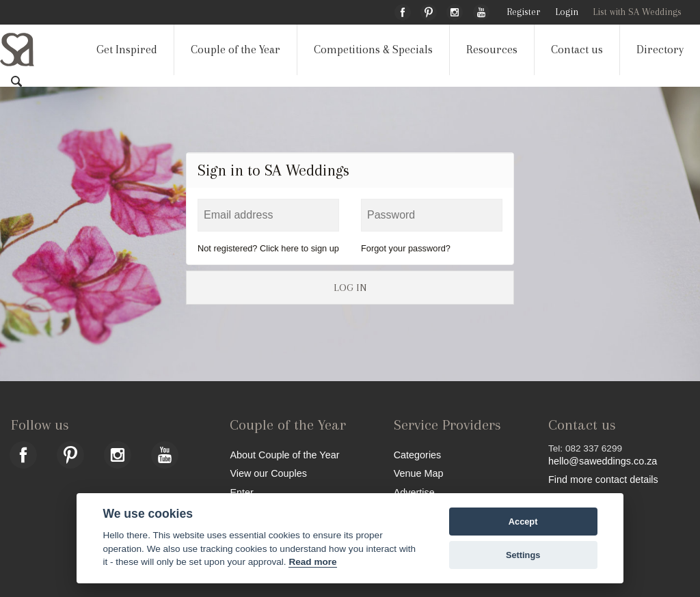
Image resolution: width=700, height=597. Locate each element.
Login (567, 12)
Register (523, 12)
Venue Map (419, 473)
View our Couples (268, 473)
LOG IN (350, 288)
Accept (523, 522)
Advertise (414, 492)
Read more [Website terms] (312, 562)
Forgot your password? (406, 248)
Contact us (577, 50)
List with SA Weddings (637, 12)
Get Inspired (127, 50)
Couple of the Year (235, 50)
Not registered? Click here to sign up (268, 248)
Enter (241, 492)
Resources (492, 50)
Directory (660, 50)
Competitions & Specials (373, 50)
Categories (418, 455)
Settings (523, 555)
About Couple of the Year (284, 455)
